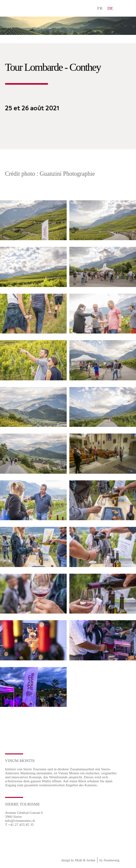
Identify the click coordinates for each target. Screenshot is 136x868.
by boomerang (109, 860)
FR (100, 8)
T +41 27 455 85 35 (19, 824)
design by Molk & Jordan (78, 860)
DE (110, 8)
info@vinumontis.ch (20, 820)
